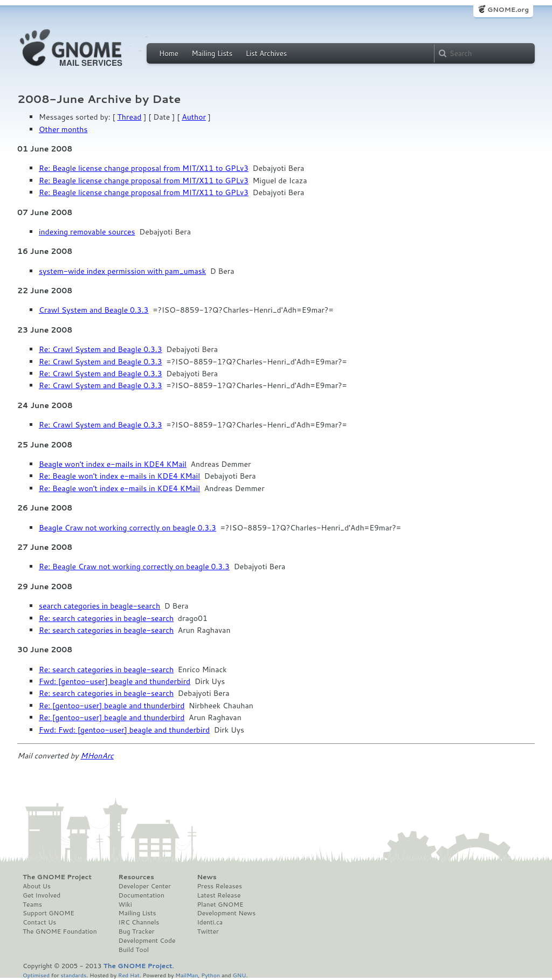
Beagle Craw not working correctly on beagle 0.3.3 (127, 528)
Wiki (125, 905)
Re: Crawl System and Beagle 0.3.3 (101, 349)
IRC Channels (139, 922)
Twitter (208, 931)
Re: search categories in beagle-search (106, 618)
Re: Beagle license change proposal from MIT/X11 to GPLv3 (144, 168)
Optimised (36, 975)
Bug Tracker (137, 931)
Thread (130, 117)
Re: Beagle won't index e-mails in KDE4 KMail (119, 476)
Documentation (142, 895)
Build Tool (134, 950)
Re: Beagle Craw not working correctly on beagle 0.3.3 (134, 567)
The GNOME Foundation (60, 931)
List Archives (266, 53)
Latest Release (219, 895)
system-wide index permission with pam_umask (122, 271)
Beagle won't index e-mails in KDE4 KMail (113, 464)
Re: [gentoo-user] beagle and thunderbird (112, 706)
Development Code (147, 941)
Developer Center (145, 886)
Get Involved (42, 895)
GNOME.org (508, 9)
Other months (63, 129)
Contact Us (39, 922)
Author (194, 117)
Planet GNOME (220, 905)
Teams (32, 905)
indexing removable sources (87, 232)
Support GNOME (49, 913)
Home (169, 53)
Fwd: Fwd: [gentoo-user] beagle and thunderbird (124, 730)
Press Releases (219, 886)
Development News (226, 913)
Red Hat (129, 975)
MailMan (187, 975)
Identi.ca (210, 922)
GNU (240, 975)
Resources (136, 877)
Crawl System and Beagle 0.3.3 (94, 310)
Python (211, 975)
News (206, 877)
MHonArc (97, 756)
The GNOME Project (57, 877)
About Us (37, 886)
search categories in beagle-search (99, 606)
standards (73, 975)
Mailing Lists (212, 53)
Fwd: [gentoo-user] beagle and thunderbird (115, 681)
